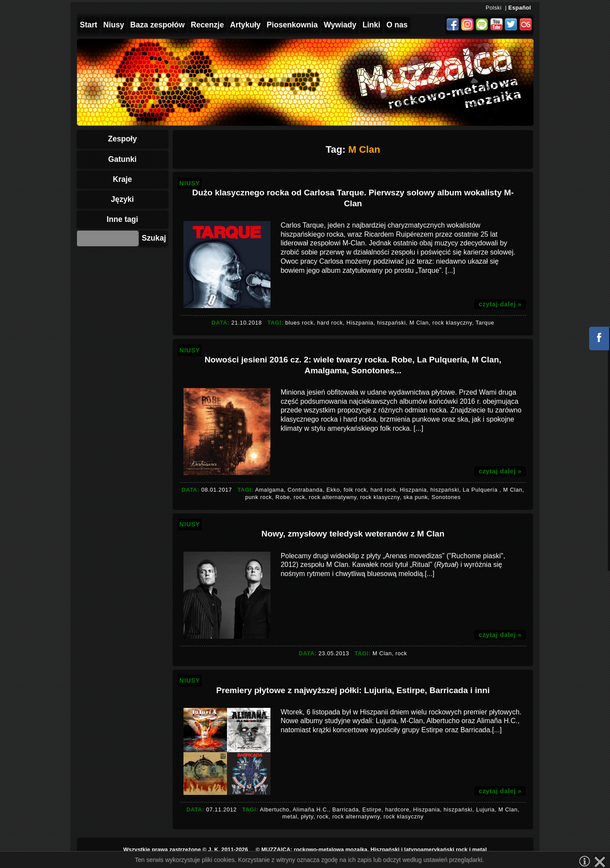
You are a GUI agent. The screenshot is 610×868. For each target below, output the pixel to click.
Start (89, 25)
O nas (397, 25)
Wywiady (340, 25)
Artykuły (245, 25)
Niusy (114, 25)
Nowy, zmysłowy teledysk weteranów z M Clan (353, 534)
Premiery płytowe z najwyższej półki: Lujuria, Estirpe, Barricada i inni (353, 690)
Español (520, 8)
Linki (372, 25)
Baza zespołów (158, 25)
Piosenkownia (292, 25)
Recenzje (207, 25)
